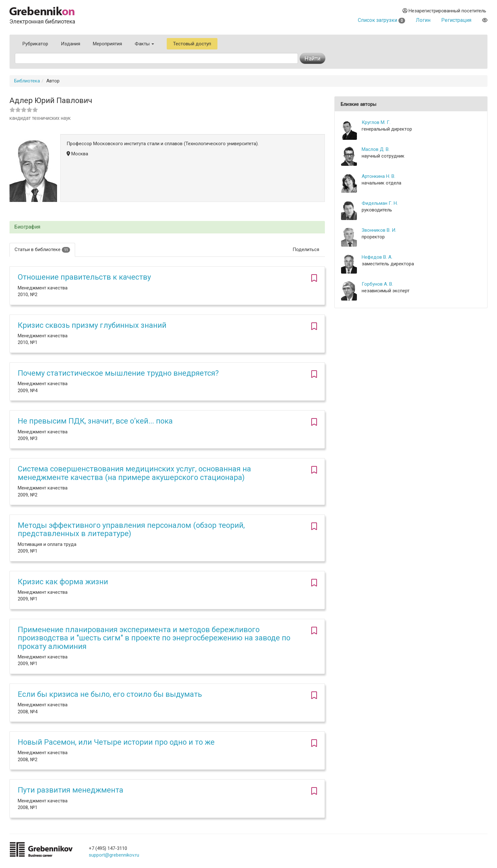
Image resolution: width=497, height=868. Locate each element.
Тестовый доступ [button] (192, 44)
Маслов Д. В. (376, 149)
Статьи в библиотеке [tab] (42, 250)
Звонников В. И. (379, 230)
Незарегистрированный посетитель (444, 11)
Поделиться (306, 249)
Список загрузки (381, 20)
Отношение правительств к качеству (84, 277)
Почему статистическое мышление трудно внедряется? (118, 373)
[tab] (167, 227)
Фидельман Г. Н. (380, 203)
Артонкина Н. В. (378, 176)
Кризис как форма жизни (63, 582)
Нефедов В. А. (377, 257)
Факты (144, 44)
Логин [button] (423, 20)
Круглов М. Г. (376, 122)
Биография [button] (27, 227)
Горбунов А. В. (377, 284)
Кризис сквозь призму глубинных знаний (92, 325)
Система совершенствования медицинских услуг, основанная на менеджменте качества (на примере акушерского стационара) (134, 473)
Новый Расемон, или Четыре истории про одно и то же (116, 742)
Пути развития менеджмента (71, 790)
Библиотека (27, 81)
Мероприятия (107, 44)
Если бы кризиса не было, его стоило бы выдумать (110, 694)
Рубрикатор (35, 44)
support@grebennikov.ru (114, 855)
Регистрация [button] (456, 20)
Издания (71, 44)
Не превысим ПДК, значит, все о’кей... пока (95, 421)
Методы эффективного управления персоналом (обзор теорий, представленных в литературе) (131, 529)
